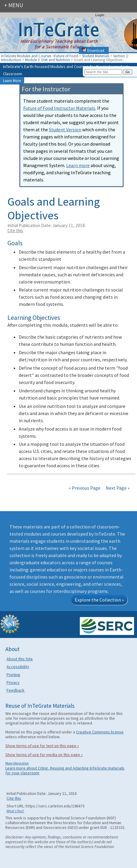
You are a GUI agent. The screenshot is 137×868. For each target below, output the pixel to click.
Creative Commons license (100, 732)
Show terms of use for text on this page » (42, 746)
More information (17, 763)
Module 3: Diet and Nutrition (48, 60)
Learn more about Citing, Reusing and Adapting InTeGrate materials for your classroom (65, 770)
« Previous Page (85, 488)
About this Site (20, 659)
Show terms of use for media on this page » (44, 755)
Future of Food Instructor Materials (59, 108)
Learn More (12, 81)
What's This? (15, 811)
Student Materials (96, 56)
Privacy (13, 682)
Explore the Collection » (99, 600)
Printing (13, 675)
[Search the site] (103, 72)
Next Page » (117, 488)
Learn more (78, 165)
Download (93, 50)
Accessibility (18, 667)
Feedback (15, 690)
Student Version (65, 129)
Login (100, 15)
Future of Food (66, 56)
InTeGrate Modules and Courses (26, 56)
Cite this (15, 231)
